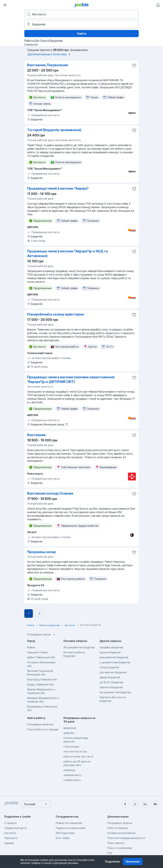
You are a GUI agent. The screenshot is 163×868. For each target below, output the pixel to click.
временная (70, 728)
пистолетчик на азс (75, 751)
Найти (82, 34)
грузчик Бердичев (110, 652)
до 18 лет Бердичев (111, 682)
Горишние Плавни (38, 652)
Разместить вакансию (69, 823)
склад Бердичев (109, 667)
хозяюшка (69, 770)
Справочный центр (15, 828)
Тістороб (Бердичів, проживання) (54, 130)
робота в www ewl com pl (78, 756)
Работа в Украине (118, 828)
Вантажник (36, 435)
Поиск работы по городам (43, 729)
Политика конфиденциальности (126, 838)
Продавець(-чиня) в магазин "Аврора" (58, 188)
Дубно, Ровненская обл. (41, 657)
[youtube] (155, 804)
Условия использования (121, 833)
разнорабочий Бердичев (114, 657)
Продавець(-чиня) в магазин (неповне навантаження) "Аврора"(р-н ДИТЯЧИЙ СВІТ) (71, 379)
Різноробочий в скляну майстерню (56, 314)
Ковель (31, 647)
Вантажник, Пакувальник (48, 65)
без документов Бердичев (79, 647)
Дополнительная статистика (50, 54)
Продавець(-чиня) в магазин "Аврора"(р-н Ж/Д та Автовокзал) (67, 254)
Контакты (10, 833)
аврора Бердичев (110, 677)
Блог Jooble (63, 838)
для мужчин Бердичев (113, 672)
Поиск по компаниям (120, 848)
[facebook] (125, 804)
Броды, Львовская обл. (41, 684)
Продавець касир (41, 552)
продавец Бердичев (111, 647)
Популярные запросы (120, 823)
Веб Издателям (65, 833)
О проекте (10, 823)
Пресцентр (11, 838)
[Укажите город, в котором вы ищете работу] (81, 24)
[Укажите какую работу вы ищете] (81, 14)
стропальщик (71, 746)
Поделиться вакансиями (71, 828)
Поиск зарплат (116, 843)
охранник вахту (73, 775)
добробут (69, 733)
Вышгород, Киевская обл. (42, 679)
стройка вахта (72, 780)
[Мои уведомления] (158, 5)
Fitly (110, 853)
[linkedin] (145, 804)
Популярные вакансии (40, 724)
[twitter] (135, 804)
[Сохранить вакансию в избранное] (134, 65)
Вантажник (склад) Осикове (50, 493)
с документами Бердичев (115, 662)
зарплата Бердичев (111, 687)
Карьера (9, 843)
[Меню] (5, 5)
